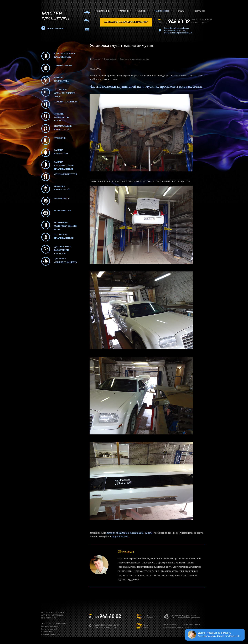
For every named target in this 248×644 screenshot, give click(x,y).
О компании (103, 11)
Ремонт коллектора (55, 80)
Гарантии (124, 11)
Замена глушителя (59, 104)
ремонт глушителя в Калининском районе (130, 533)
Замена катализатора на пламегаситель (58, 165)
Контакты (200, 11)
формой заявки (120, 536)
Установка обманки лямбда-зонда (59, 92)
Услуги (142, 11)
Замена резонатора (55, 153)
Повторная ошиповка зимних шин (59, 225)
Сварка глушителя (59, 177)
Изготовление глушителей (56, 128)
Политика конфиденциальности (176, 627)
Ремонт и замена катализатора (58, 56)
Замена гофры (57, 68)
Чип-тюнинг (55, 201)
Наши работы (162, 11)
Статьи (182, 11)
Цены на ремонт (56, 28)
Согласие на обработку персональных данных (182, 624)
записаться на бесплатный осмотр (126, 22)
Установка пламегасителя (57, 237)
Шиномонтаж (56, 213)
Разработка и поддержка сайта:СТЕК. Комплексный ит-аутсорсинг (185, 617)
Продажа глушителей (55, 189)
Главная (97, 59)
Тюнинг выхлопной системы (55, 116)
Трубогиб (53, 141)
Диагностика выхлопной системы (56, 249)
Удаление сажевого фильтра (59, 261)
